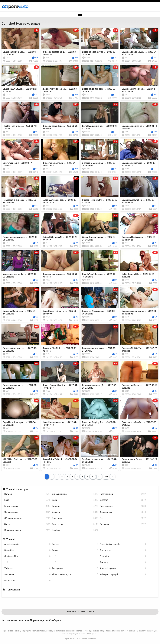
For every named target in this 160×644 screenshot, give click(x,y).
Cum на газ (75, 524)
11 (99, 477)
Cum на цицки (27, 512)
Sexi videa (27, 574)
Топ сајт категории (17, 489)
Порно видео (70, 638)
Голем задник (27, 506)
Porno (75, 550)
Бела (75, 500)
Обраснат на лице (27, 518)
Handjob (75, 530)
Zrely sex (27, 568)
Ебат (27, 500)
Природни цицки (27, 530)
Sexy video (27, 550)
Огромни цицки (75, 494)
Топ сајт (11, 539)
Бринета (75, 506)
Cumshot (123, 500)
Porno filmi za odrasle (123, 544)
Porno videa (27, 581)
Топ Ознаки (13, 590)
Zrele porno (75, 568)
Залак (27, 524)
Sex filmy (123, 562)
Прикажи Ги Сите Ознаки (80, 612)
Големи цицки (123, 494)
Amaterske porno (123, 568)
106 (106, 477)
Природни (75, 518)
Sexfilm (75, 544)
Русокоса (123, 524)
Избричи (75, 512)
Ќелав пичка (123, 512)
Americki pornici (27, 544)
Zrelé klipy (123, 556)
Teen (123, 518)
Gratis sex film (27, 556)
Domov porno (123, 550)
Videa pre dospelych (75, 574)
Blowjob (27, 494)
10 (93, 477)
